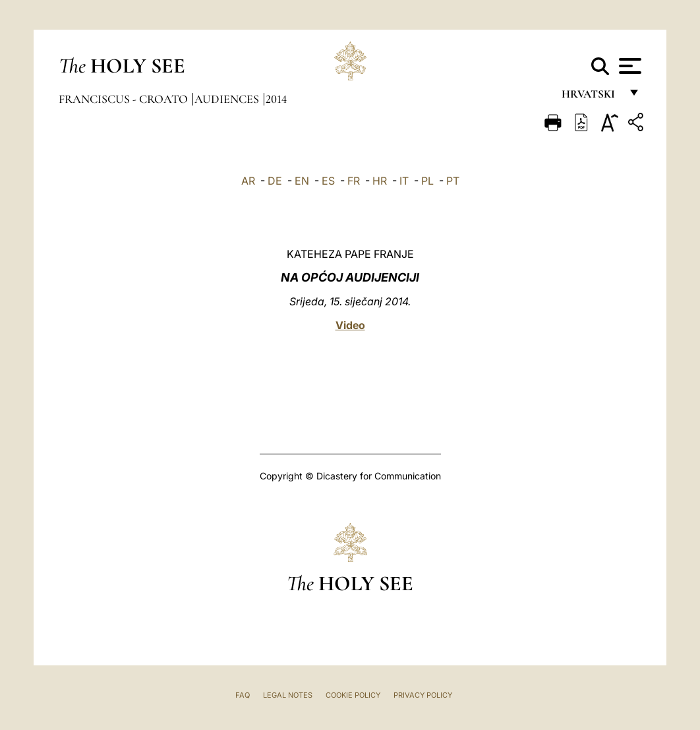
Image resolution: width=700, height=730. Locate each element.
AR (248, 181)
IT (404, 181)
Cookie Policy (353, 695)
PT (453, 181)
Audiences (228, 99)
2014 (276, 99)
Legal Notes (288, 695)
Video (350, 325)
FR (354, 181)
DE (275, 181)
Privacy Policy (423, 695)
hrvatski (591, 97)
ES (328, 181)
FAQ (243, 695)
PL (427, 181)
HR (380, 181)
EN (302, 181)
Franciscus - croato (125, 99)
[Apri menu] (628, 66)
